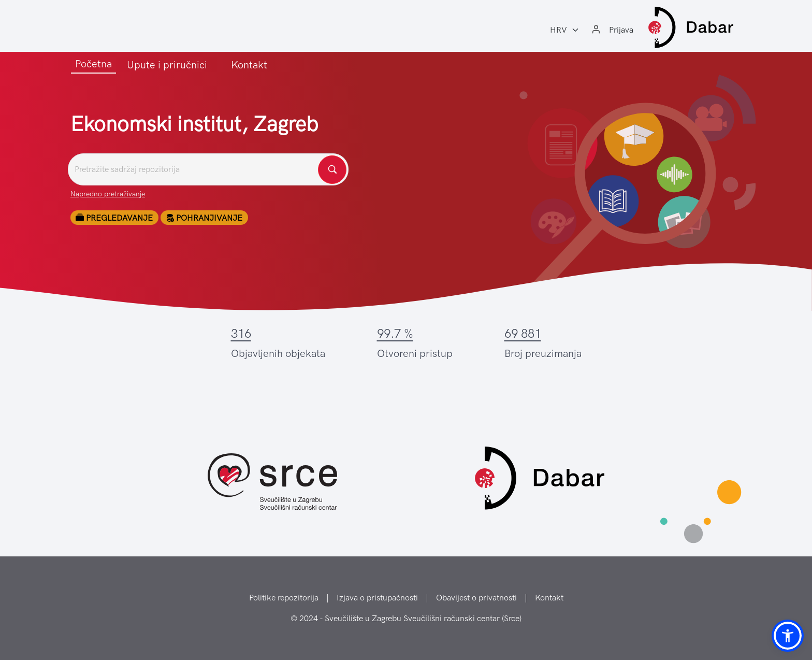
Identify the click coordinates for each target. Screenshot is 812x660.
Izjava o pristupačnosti (377, 598)
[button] (788, 636)
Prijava (621, 30)
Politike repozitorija (284, 598)
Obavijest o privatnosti (476, 598)
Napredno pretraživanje (108, 194)
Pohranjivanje (204, 218)
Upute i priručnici (167, 65)
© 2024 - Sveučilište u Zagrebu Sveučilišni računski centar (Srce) (406, 618)
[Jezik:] (565, 30)
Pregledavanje (114, 218)
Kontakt (249, 65)
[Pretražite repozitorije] (208, 169)
